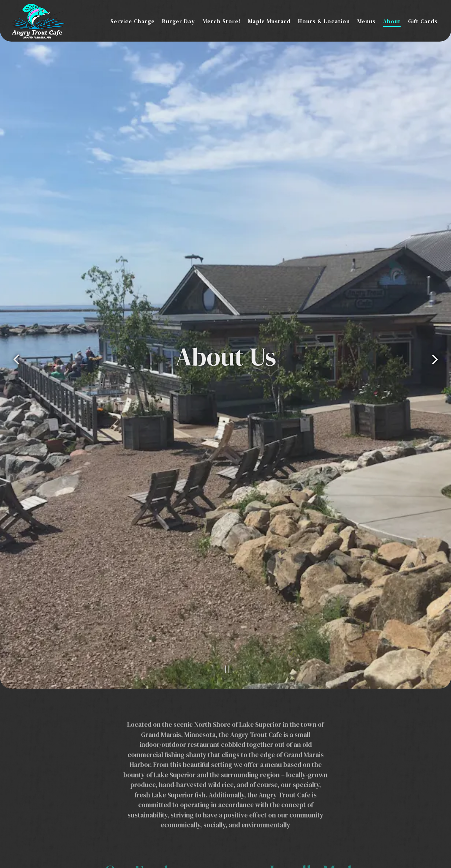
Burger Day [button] (179, 21)
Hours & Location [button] (324, 21)
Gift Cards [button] (423, 21)
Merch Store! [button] (222, 21)
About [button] (392, 21)
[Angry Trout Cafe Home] (38, 20)
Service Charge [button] (132, 21)
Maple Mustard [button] (269, 21)
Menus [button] (366, 21)
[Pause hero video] (225, 625)
